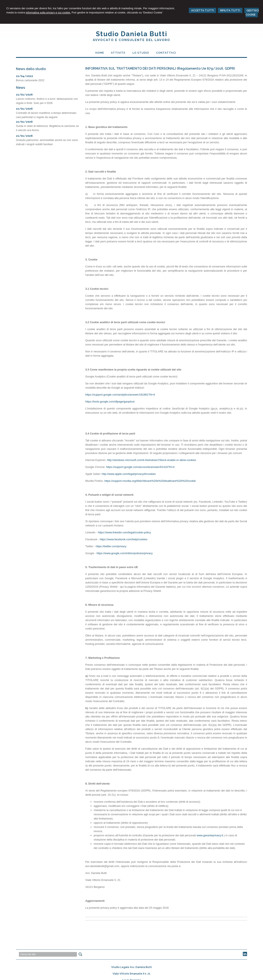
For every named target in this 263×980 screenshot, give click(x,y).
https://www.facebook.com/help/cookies (124, 539)
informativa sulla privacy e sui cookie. (48, 13)
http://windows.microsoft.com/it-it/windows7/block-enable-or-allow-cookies (151, 460)
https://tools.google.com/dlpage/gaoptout (110, 402)
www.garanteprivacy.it (210, 835)
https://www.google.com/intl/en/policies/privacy (124, 553)
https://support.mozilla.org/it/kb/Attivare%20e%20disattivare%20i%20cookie (150, 481)
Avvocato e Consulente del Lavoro (131, 40)
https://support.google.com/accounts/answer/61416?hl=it (140, 467)
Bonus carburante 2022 (30, 80)
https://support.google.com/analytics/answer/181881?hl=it (120, 395)
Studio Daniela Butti (131, 34)
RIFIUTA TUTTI (230, 10)
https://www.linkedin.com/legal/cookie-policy (124, 532)
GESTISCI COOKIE (252, 13)
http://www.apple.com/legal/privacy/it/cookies (129, 474)
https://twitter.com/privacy (111, 546)
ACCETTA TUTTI (203, 10)
